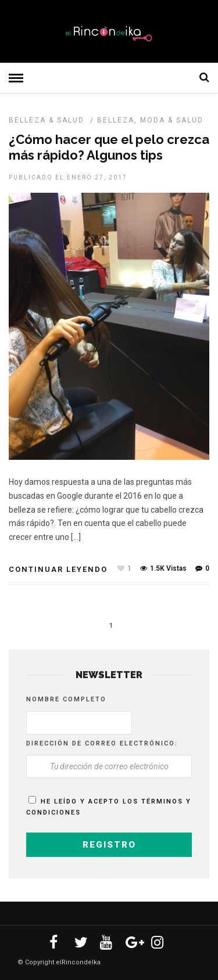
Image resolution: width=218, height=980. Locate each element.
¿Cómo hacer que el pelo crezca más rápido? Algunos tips (109, 147)
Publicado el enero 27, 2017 (68, 177)
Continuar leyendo (58, 569)
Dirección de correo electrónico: (102, 743)
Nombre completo (66, 699)
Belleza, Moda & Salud (150, 120)
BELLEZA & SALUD (47, 120)
